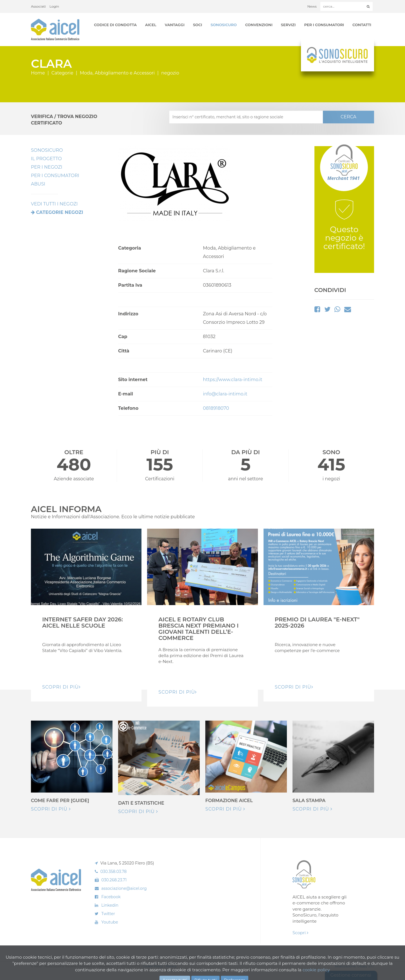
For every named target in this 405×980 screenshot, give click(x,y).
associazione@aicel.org (124, 888)
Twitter (108, 914)
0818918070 (216, 408)
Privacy (171, 966)
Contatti (362, 25)
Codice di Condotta (115, 25)
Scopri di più (51, 809)
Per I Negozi (47, 167)
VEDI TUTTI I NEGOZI (54, 204)
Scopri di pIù (61, 687)
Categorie (62, 73)
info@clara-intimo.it (225, 394)
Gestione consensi (351, 975)
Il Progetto (46, 159)
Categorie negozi (59, 212)
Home (38, 73)
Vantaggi (175, 25)
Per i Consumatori (324, 25)
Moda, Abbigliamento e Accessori (117, 73)
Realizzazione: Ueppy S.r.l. (354, 966)
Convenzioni (259, 25)
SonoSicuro (224, 25)
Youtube (110, 922)
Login (54, 6)
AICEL (151, 25)
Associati (38, 6)
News (312, 6)
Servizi (288, 25)
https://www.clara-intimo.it (233, 380)
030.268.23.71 (114, 880)
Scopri (300, 933)
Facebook (111, 897)
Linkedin (110, 905)
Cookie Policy (153, 966)
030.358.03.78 (114, 872)
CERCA (348, 117)
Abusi (38, 184)
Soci (198, 25)
